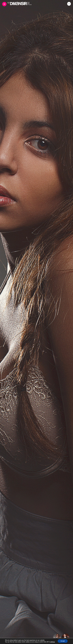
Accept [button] (63, 641)
